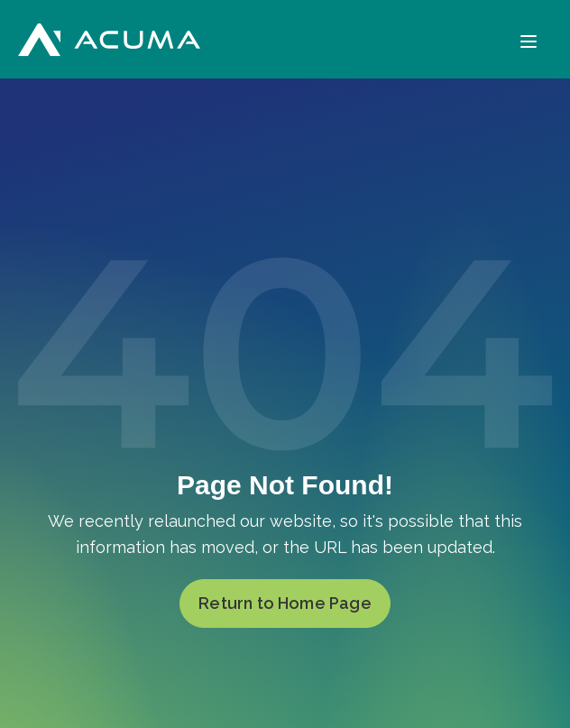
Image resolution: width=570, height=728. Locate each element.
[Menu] (529, 39)
